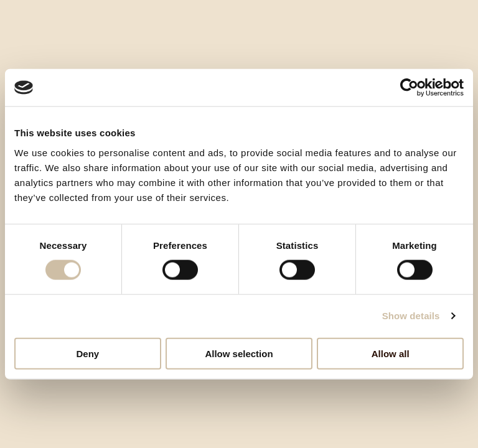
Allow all (391, 353)
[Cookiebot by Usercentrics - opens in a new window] (409, 88)
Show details (411, 316)
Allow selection (239, 353)
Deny (87, 353)
